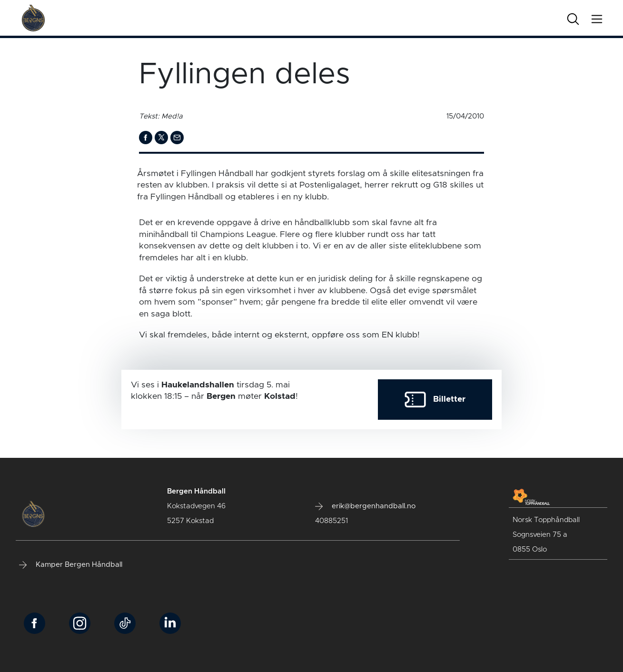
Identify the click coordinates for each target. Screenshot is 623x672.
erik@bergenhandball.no (365, 506)
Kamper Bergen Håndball (71, 565)
